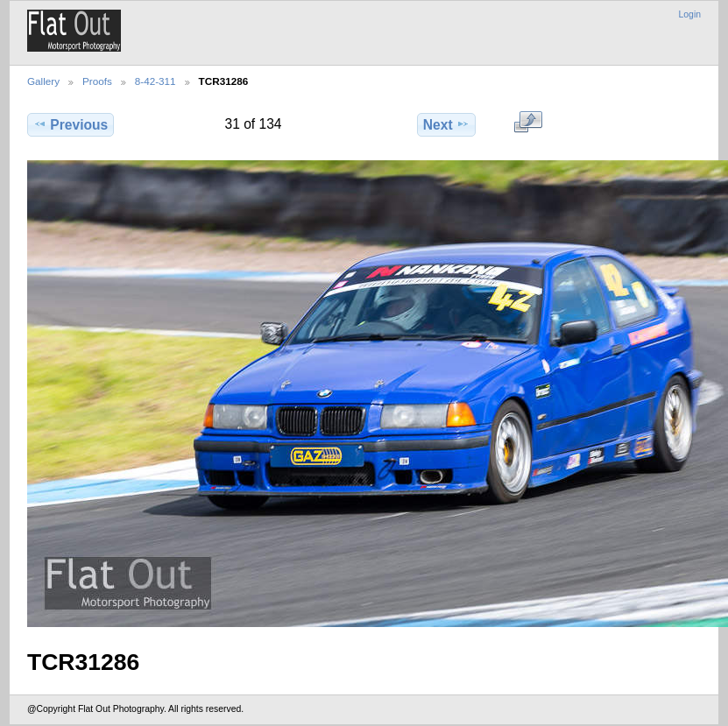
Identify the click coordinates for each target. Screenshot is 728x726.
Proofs (97, 81)
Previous (71, 124)
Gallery (43, 81)
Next (446, 124)
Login (690, 14)
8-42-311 (155, 81)
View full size (528, 123)
